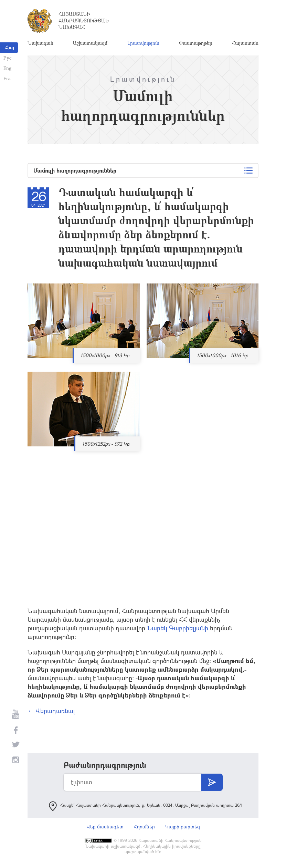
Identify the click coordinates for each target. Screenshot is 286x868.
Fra (7, 78)
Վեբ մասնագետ (105, 826)
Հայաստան (245, 43)
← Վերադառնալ (51, 711)
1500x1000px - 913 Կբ (105, 355)
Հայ (10, 47)
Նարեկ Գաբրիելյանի (178, 628)
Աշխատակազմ (90, 43)
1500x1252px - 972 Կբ (106, 444)
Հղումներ (144, 826)
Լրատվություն (143, 43)
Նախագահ (40, 43)
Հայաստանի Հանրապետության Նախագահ (84, 20)
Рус (7, 58)
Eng (7, 68)
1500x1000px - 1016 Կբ (223, 355)
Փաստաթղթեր (196, 43)
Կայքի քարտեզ (183, 826)
